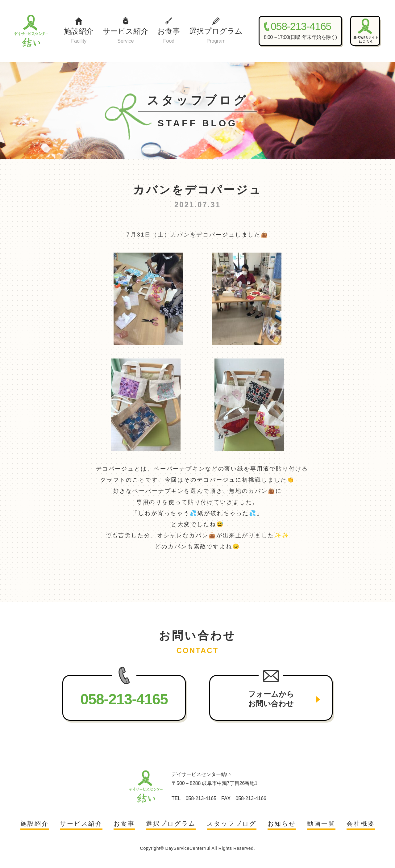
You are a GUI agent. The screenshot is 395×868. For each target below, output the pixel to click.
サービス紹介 (125, 36)
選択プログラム (216, 36)
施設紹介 (79, 36)
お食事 (169, 36)
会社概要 (361, 824)
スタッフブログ (232, 824)
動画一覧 (321, 824)
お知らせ (282, 824)
